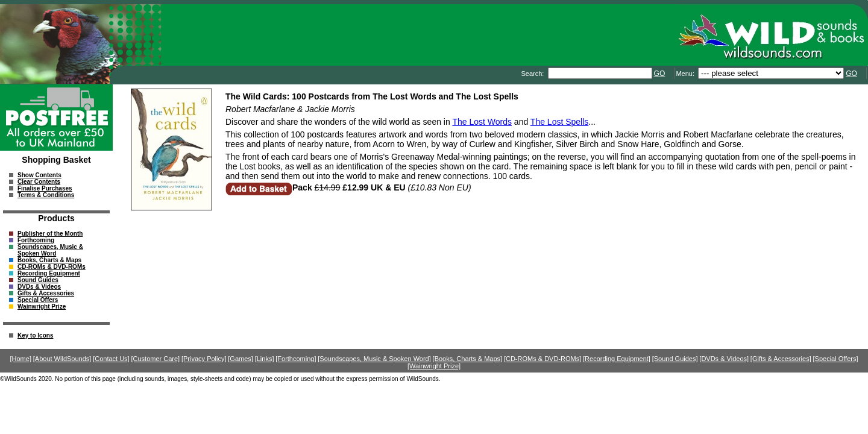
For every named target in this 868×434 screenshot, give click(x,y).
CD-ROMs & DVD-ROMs (52, 267)
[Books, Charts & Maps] (468, 359)
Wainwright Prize (42, 307)
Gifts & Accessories (46, 293)
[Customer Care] (155, 359)
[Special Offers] (836, 359)
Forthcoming (36, 240)
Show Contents (39, 175)
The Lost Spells (560, 122)
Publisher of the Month (50, 234)
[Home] (21, 359)
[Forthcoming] (296, 359)
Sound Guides (38, 280)
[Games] (241, 359)
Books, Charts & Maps (49, 260)
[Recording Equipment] (617, 359)
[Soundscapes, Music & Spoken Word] (374, 359)
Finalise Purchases (45, 188)
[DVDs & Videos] (724, 359)
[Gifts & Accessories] (781, 359)
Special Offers (38, 300)
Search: (533, 74)
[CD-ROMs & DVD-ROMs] (542, 359)
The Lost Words (482, 122)
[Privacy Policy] (204, 359)
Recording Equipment (49, 273)
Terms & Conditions (46, 195)
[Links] (265, 359)
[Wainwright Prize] (434, 366)
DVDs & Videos (39, 287)
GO (660, 74)
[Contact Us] (111, 359)
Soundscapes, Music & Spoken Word (50, 250)
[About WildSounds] (62, 359)
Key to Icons (35, 335)
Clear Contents (39, 182)
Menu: (686, 74)
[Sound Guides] (675, 359)
